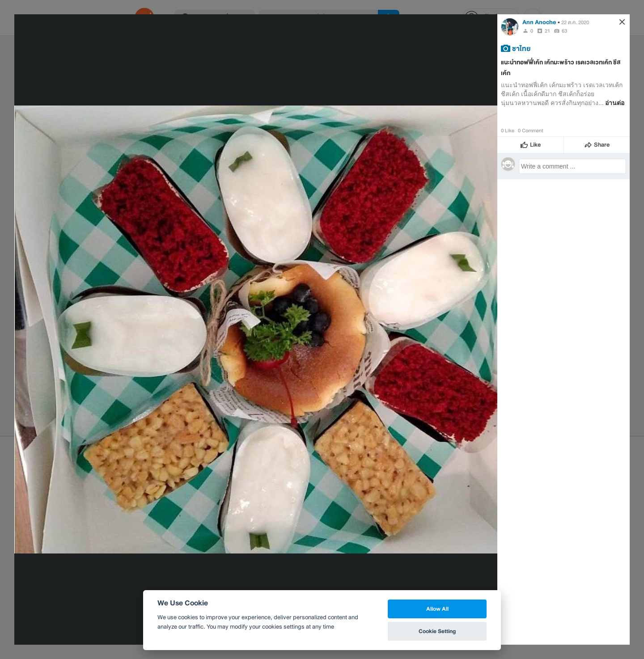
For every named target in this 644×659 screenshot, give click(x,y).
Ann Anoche (539, 22)
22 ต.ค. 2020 (575, 22)
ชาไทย (521, 48)
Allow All (437, 609)
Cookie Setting (437, 631)
